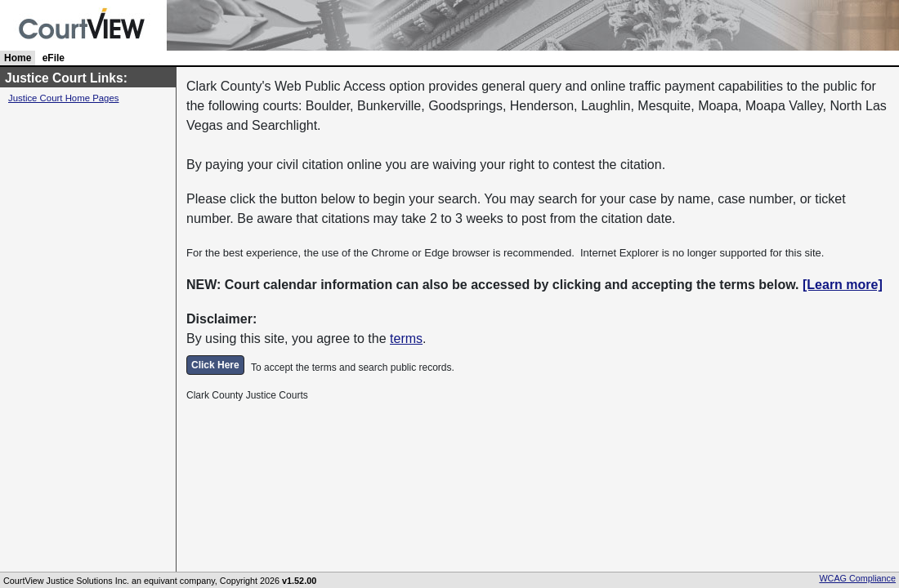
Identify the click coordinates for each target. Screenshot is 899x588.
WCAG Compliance (857, 578)
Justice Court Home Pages (63, 98)
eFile (54, 58)
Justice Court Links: (66, 78)
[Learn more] (843, 285)
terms (406, 339)
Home (18, 58)
